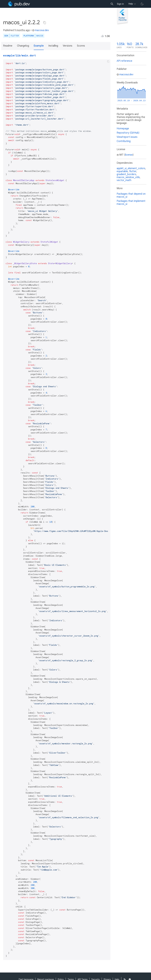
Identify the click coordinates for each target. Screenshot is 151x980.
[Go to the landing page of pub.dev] (19, 4)
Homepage (123, 129)
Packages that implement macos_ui (131, 203)
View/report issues (127, 137)
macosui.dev (41, 30)
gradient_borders (126, 174)
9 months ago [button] (22, 30)
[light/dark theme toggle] (142, 4)
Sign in (120, 4)
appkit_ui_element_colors (131, 168)
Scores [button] (81, 46)
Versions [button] (68, 46)
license (129, 155)
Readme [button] (8, 46)
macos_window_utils (128, 177)
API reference (124, 61)
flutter (133, 171)
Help (131, 4)
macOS (40, 36)
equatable (122, 171)
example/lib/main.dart (20, 56)
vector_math (124, 180)
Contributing (124, 141)
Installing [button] (53, 46)
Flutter (15, 36)
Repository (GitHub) (128, 133)
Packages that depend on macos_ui (131, 195)
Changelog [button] (23, 46)
